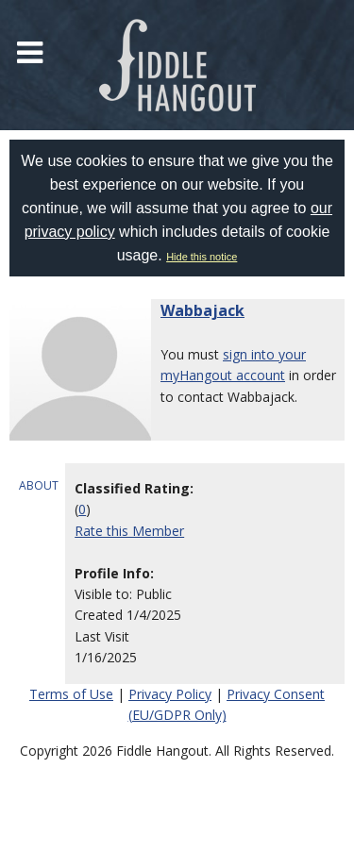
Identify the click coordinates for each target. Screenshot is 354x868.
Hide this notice (202, 257)
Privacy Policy (170, 694)
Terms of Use (71, 694)
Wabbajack (202, 310)
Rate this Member (129, 531)
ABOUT (39, 485)
